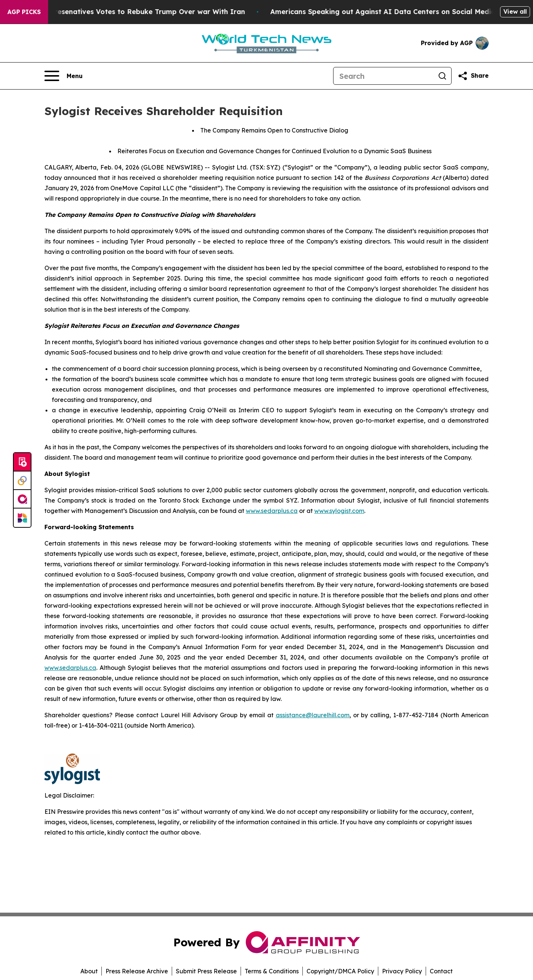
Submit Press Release (206, 971)
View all (515, 11)
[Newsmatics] (22, 518)
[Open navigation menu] (63, 76)
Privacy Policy (402, 971)
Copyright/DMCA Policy (340, 971)
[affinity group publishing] (22, 499)
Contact (441, 971)
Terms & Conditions (272, 971)
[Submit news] (22, 462)
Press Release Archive (137, 971)
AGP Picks (24, 12)
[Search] (383, 76)
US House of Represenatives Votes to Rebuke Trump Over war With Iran (134, 12)
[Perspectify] (22, 481)
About (89, 971)
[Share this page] (473, 76)
